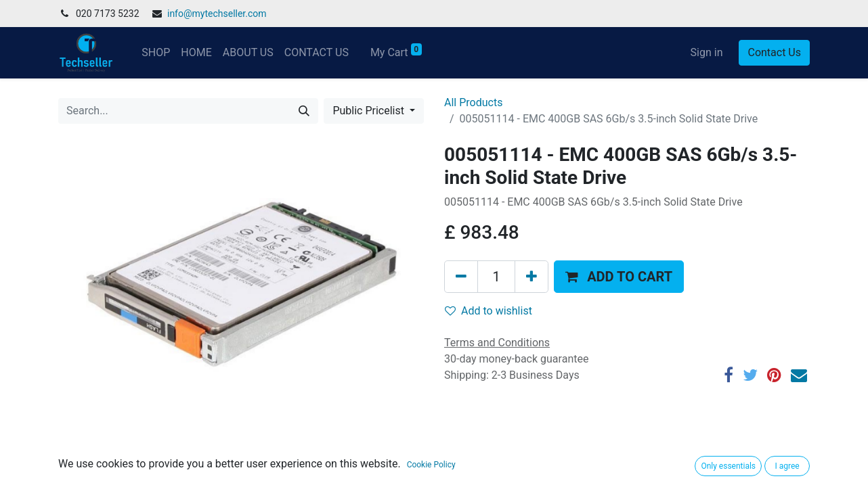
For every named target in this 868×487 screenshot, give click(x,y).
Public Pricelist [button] (370, 111)
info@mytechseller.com (217, 14)
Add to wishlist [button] (489, 311)
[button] (619, 277)
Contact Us (774, 52)
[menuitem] (156, 53)
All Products (473, 102)
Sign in (707, 52)
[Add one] (531, 277)
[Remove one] (461, 277)
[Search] (304, 111)
